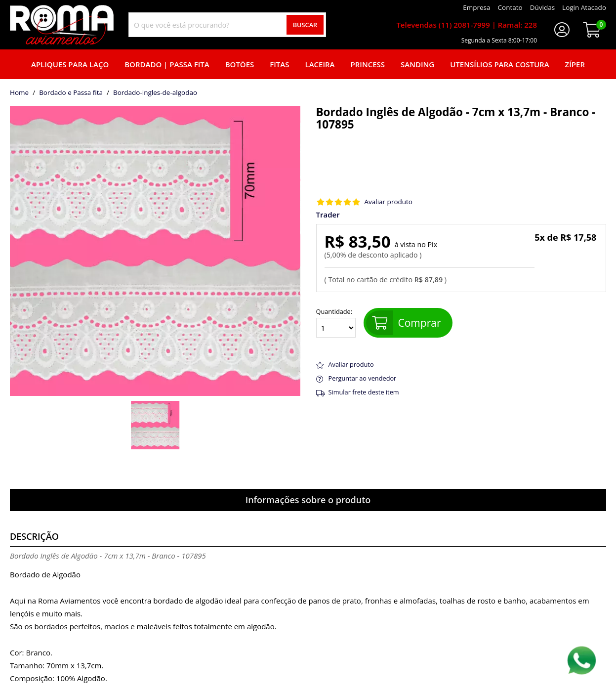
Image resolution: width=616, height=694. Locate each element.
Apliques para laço (70, 64)
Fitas (279, 64)
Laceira (320, 64)
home (19, 93)
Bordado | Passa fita (167, 64)
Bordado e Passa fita (71, 93)
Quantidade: (336, 323)
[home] (62, 25)
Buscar (305, 25)
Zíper (575, 64)
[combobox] (227, 25)
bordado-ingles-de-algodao (155, 93)
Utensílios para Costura (499, 64)
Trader (328, 215)
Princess (368, 64)
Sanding (417, 64)
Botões (240, 64)
